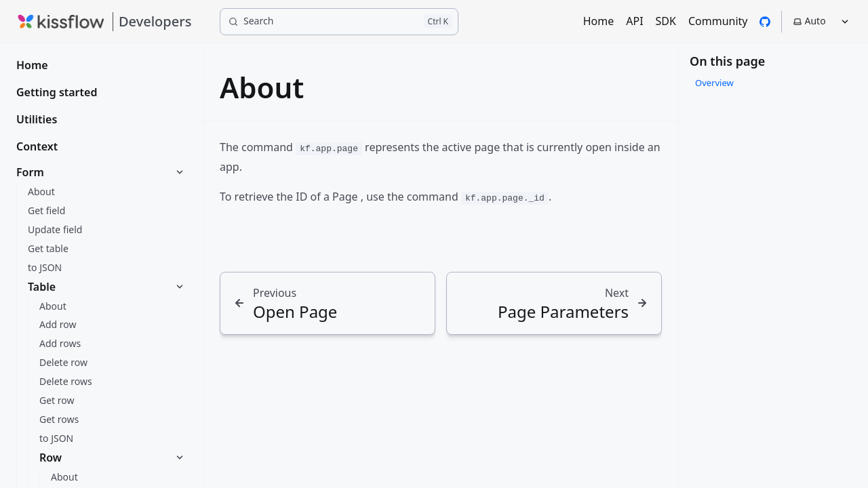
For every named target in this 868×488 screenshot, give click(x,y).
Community (718, 21)
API (634, 21)
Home (599, 21)
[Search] (339, 22)
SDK (666, 21)
